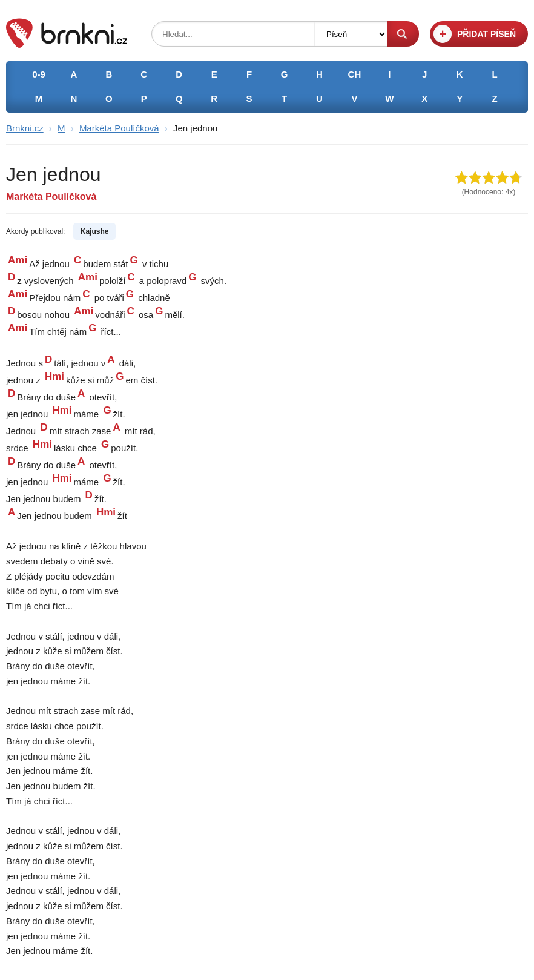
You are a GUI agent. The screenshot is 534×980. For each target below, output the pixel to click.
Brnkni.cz (25, 128)
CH (355, 74)
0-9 (39, 74)
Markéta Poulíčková (119, 128)
